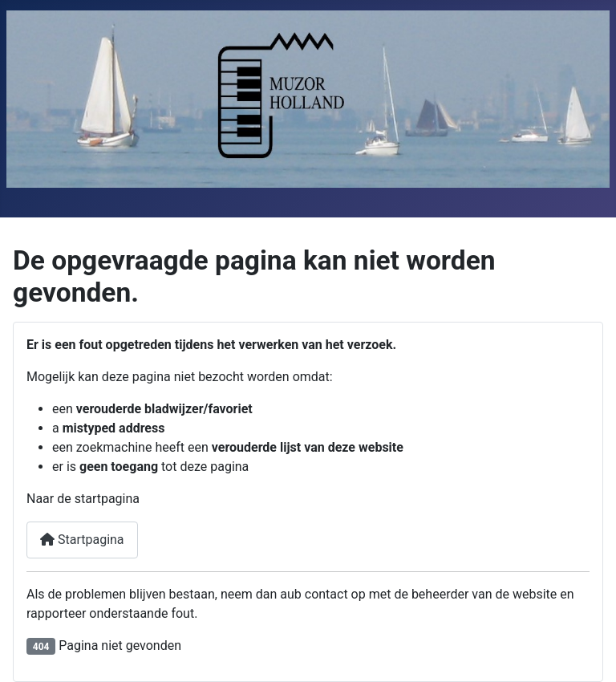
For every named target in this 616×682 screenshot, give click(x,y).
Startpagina (82, 540)
